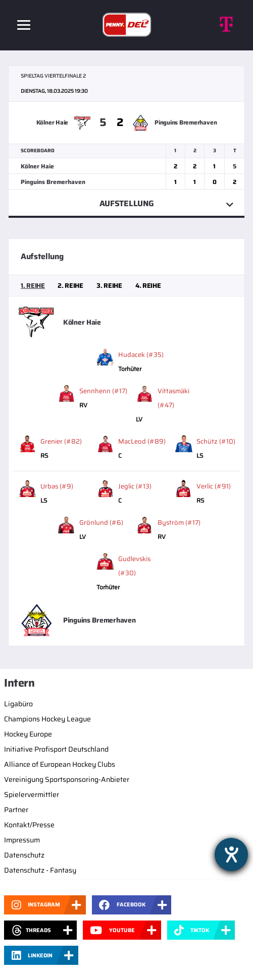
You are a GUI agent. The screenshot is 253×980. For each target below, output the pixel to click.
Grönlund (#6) (101, 523)
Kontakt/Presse (29, 825)
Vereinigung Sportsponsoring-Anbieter (67, 779)
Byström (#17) (179, 523)
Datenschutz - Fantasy (40, 870)
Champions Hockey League (47, 719)
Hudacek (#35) (141, 355)
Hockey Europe (28, 734)
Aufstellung (126, 203)
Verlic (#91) (214, 486)
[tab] (33, 286)
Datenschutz (24, 855)
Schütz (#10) (216, 441)
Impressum (22, 840)
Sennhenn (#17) (103, 391)
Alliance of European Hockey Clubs (60, 764)
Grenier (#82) (61, 441)
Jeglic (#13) (135, 486)
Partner (16, 810)
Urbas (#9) (57, 486)
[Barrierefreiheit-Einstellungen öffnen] (231, 854)
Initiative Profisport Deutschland (56, 749)
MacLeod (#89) (142, 441)
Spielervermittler (32, 794)
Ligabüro (18, 704)
